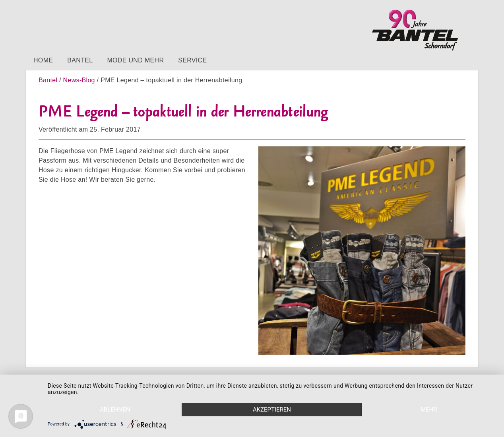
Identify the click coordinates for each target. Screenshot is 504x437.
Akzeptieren (272, 410)
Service (192, 60)
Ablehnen (115, 410)
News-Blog (79, 80)
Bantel (80, 60)
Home (43, 60)
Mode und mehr (135, 60)
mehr (429, 410)
